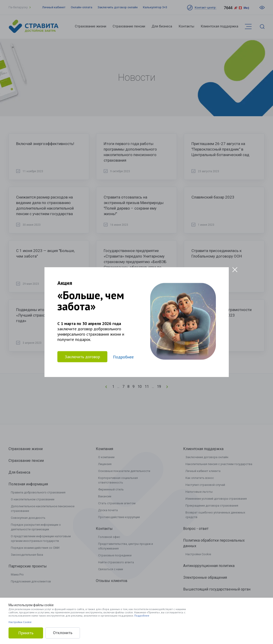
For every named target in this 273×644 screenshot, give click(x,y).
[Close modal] (235, 270)
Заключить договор (82, 357)
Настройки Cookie (20, 622)
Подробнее (142, 616)
